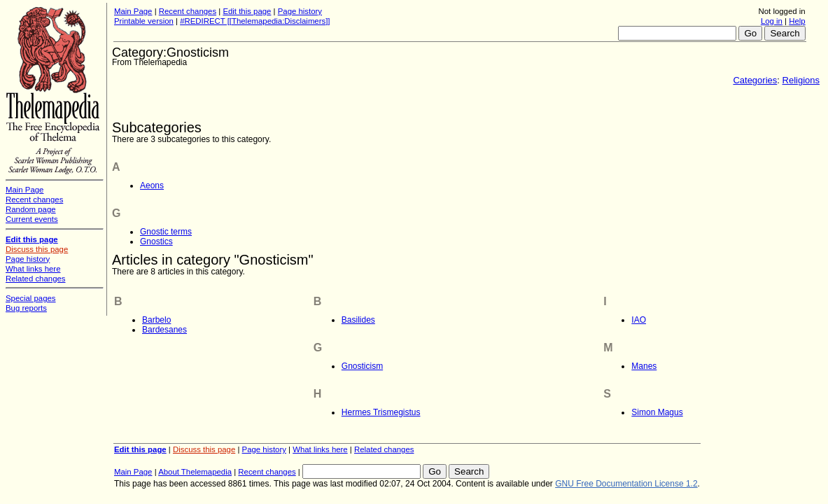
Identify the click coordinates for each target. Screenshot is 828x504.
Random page (31, 209)
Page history (300, 11)
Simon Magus (657, 412)
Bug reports (26, 308)
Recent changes (188, 11)
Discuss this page (204, 449)
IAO (639, 320)
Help (797, 21)
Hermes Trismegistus (381, 412)
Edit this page (247, 11)
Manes (644, 366)
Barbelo (156, 320)
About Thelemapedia (195, 472)
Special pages (31, 298)
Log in (772, 21)
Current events (32, 219)
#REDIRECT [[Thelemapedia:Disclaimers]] (255, 21)
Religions (801, 80)
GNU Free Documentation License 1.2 (626, 484)
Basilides (358, 320)
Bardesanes (164, 330)
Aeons (152, 185)
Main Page (133, 11)
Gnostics (156, 241)
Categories (755, 80)
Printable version (144, 21)
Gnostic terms (166, 232)
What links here (320, 449)
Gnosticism (362, 366)
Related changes (384, 449)
